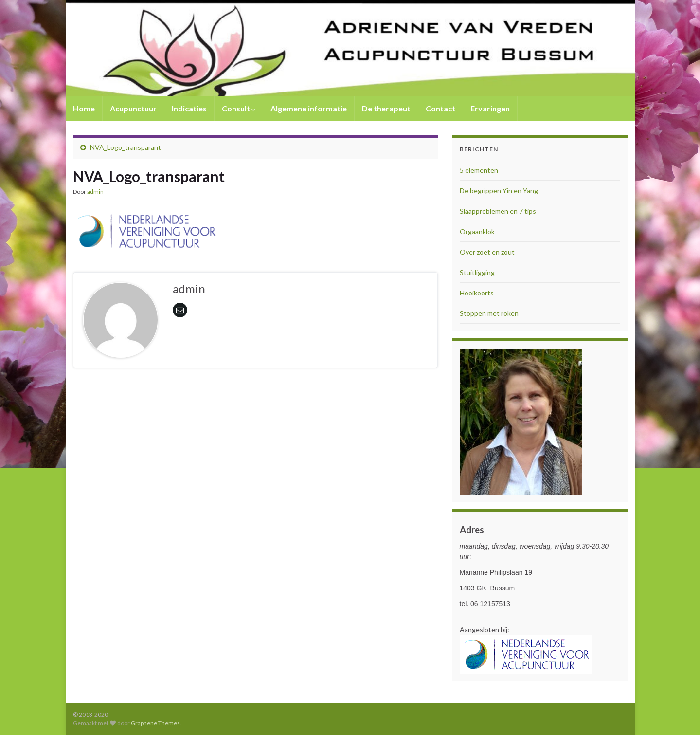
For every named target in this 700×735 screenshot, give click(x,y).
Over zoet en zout (487, 252)
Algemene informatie (309, 108)
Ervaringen (490, 108)
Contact (440, 108)
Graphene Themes (155, 723)
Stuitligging (477, 272)
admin (95, 192)
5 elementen (479, 170)
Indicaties (189, 108)
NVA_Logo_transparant (126, 147)
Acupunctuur (133, 108)
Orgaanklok (477, 231)
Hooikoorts (477, 293)
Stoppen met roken (489, 313)
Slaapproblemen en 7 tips (498, 211)
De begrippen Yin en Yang (499, 191)
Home (84, 108)
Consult (239, 108)
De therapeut (386, 108)
